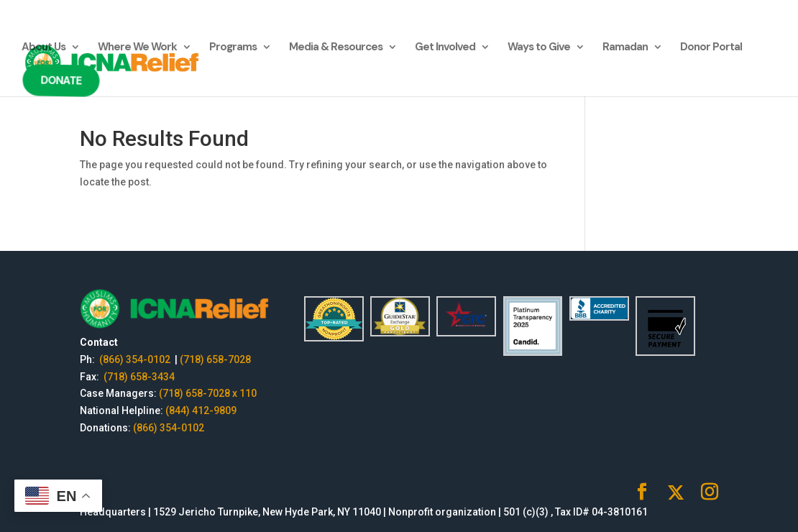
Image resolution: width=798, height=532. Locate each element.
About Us (43, 48)
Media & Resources (336, 48)
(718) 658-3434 (139, 377)
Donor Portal (711, 48)
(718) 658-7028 (215, 359)
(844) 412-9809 (201, 411)
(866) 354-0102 (136, 359)
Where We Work (137, 48)
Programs (233, 48)
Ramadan (625, 48)
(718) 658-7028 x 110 (208, 393)
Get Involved (445, 48)
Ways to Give (539, 48)
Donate (59, 81)
